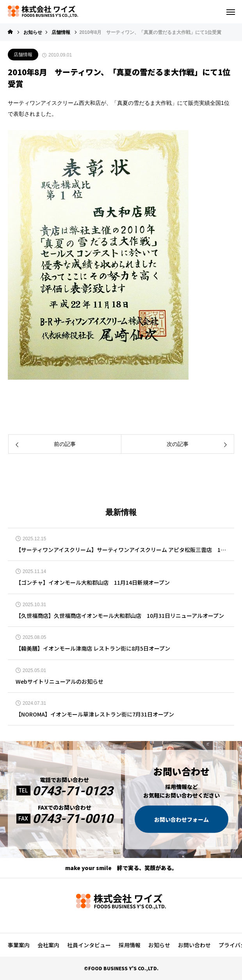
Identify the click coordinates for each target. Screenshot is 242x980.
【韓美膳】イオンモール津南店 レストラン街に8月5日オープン (93, 648)
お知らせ (159, 945)
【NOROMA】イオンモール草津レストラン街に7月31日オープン (95, 714)
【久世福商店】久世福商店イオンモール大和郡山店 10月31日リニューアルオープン (120, 616)
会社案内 (48, 945)
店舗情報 (23, 55)
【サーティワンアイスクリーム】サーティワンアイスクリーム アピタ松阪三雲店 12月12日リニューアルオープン (121, 550)
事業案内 (19, 945)
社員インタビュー (89, 945)
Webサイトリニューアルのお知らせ (60, 682)
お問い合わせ (194, 945)
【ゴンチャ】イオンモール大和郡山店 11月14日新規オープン (93, 583)
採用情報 (130, 945)
